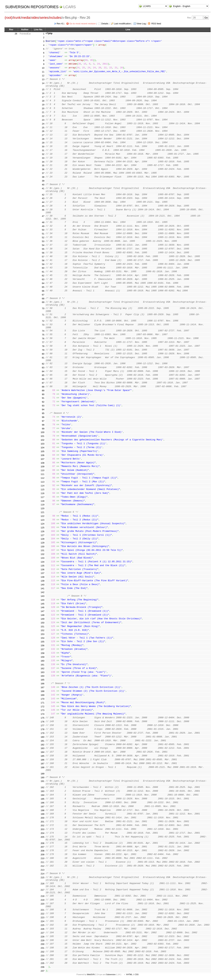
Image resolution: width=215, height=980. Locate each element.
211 (43, 862)
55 (43, 249)
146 (43, 607)
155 (43, 642)
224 (43, 921)
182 (43, 745)
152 (43, 630)
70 (43, 308)
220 (43, 904)
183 (43, 748)
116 (43, 493)
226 (43, 929)
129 (43, 543)
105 (43, 451)
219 (43, 900)
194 (43, 795)
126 (43, 531)
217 (43, 890)
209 (43, 855)
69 (43, 302)
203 (43, 829)
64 (43, 283)
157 (43, 649)
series (44, 18)
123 (43, 520)
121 (43, 512)
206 (43, 843)
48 (43, 222)
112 (43, 478)
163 (43, 672)
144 (43, 600)
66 (43, 291)
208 (43, 851)
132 (43, 554)
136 (43, 569)
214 (43, 874)
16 (43, 93)
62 (43, 276)
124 (43, 524)
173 (43, 710)
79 (43, 350)
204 (43, 833)
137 (43, 573)
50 (43, 230)
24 (43, 124)
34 (43, 162)
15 (43, 89)
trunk (17, 18)
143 (43, 596)
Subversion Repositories (32, 7)
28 (43, 139)
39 (43, 181)
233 (43, 956)
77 (43, 342)
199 (43, 814)
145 (43, 604)
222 (43, 914)
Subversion (111, 974)
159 (43, 657)
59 (43, 264)
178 (43, 729)
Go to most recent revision (83, 24)
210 (43, 858)
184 (43, 752)
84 (43, 371)
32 (43, 154)
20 (43, 108)
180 (43, 737)
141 (43, 588)
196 (43, 803)
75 (43, 335)
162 (43, 668)
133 (43, 558)
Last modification (122, 24)
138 (43, 577)
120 (43, 508)
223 (43, 917)
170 (43, 699)
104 (43, 448)
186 (43, 760)
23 (43, 120)
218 (43, 896)
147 (43, 611)
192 (43, 787)
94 (43, 409)
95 (43, 413)
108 (43, 463)
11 (43, 72)
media (26, 18)
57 (43, 257)
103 (43, 444)
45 (43, 206)
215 (43, 877)
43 (43, 198)
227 (43, 933)
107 (43, 459)
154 (43, 638)
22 (43, 116)
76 (43, 339)
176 (43, 722)
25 (43, 128)
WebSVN (91, 974)
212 (43, 866)
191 (43, 781)
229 (43, 940)
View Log (141, 24)
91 (43, 398)
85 (43, 375)
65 (43, 287)
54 (43, 245)
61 (43, 272)
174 (43, 714)
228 (43, 937)
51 (43, 234)
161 (43, 665)
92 (43, 402)
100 (43, 432)
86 (43, 379)
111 (43, 474)
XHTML (129, 974)
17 (43, 97)
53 (43, 241)
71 (43, 315)
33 (43, 158)
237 (43, 971)
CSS (137, 974)
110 (43, 470)
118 (43, 501)
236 (43, 967)
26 (16, 34)
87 (43, 383)
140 (43, 585)
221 (43, 910)
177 (43, 725)
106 (43, 455)
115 (43, 489)
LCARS (70, 7)
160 (43, 661)
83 (43, 368)
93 (43, 406)
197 (43, 807)
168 (43, 691)
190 (43, 777)
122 (43, 516)
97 (43, 421)
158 (43, 653)
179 (43, 733)
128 (43, 539)
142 (43, 592)
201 (43, 822)
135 (43, 566)
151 (43, 627)
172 (43, 707)
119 (43, 505)
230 (43, 944)
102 (43, 440)
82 (43, 364)
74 (43, 331)
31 (43, 150)
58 (43, 260)
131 (43, 550)
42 (43, 195)
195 (43, 799)
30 (43, 147)
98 (43, 425)
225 (43, 925)
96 (43, 417)
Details (105, 24)
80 (43, 354)
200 (43, 818)
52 (43, 237)
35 (43, 165)
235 (43, 963)
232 (43, 952)
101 (43, 436)
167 (43, 687)
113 (43, 482)
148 (43, 615)
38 (43, 177)
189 (43, 774)
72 (43, 321)
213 (43, 870)
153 (43, 634)
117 (43, 497)
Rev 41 (60, 24)
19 (43, 105)
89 (43, 391)
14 (43, 83)
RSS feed (156, 24)
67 (43, 295)
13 (43, 79)
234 (43, 959)
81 (43, 358)
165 (43, 680)
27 (43, 135)
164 (43, 676)
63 (43, 279)
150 (43, 623)
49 (43, 226)
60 (43, 268)
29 (43, 143)
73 (43, 325)
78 (43, 346)
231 (43, 948)
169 (43, 695)
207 (43, 847)
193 (43, 791)
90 (43, 394)
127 (43, 535)
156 (43, 645)
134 (43, 562)
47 (43, 216)
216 (43, 884)
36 (43, 169)
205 (43, 837)
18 (43, 101)
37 (43, 173)
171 (43, 703)
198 (43, 810)
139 (43, 581)
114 (43, 486)
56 (43, 253)
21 (43, 112)
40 (43, 185)
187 (43, 764)
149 (43, 619)
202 (43, 825)
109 (43, 467)
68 (43, 299)
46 (43, 210)
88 (43, 387)
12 (43, 76)
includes (55, 18)
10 (43, 68)
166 (43, 684)
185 (43, 756)
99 (43, 429)
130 (43, 547)
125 (43, 528)
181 (43, 741)
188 (43, 767)
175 (43, 718)
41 (43, 188)
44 (43, 202)
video (35, 18)
